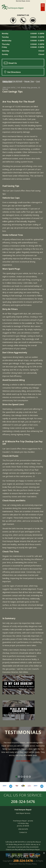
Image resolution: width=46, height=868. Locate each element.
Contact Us (23, 832)
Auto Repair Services (23, 813)
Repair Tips (29, 81)
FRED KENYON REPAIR (12, 81)
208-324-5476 (9, 87)
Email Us (10, 63)
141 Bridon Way (24, 87)
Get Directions (12, 72)
